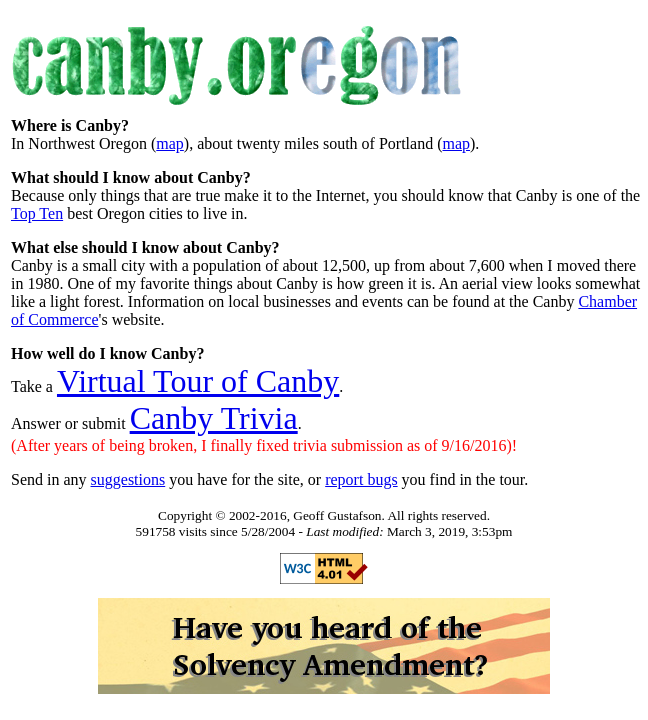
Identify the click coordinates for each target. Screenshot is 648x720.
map (170, 143)
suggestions (128, 479)
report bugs (361, 479)
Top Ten (37, 213)
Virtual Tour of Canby (198, 381)
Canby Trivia (214, 418)
